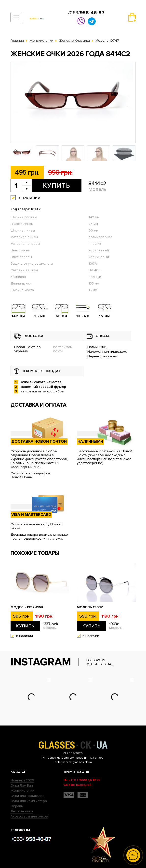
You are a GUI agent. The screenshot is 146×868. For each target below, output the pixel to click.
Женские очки (22, 791)
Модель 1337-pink (27, 607)
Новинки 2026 (22, 780)
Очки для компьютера (29, 801)
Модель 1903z (90, 607)
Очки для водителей (27, 796)
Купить (57, 186)
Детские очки (22, 811)
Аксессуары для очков (29, 816)
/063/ (86, 13)
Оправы (17, 806)
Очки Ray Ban (22, 785)
